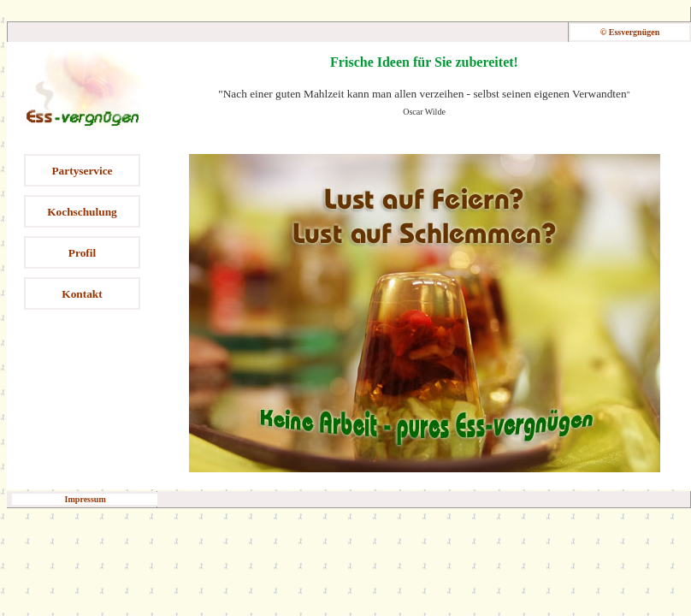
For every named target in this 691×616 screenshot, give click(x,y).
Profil (82, 253)
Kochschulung (82, 212)
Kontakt (82, 294)
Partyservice (82, 171)
